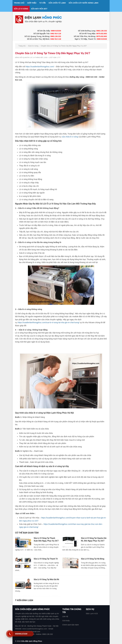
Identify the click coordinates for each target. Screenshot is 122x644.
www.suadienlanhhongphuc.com (35, 629)
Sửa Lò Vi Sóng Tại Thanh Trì (46, 559)
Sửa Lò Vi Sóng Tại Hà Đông (93, 559)
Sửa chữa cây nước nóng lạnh (83, 3)
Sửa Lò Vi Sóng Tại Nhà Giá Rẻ (46, 579)
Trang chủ (19, 3)
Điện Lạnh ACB (92, 614)
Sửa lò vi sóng (21, 9)
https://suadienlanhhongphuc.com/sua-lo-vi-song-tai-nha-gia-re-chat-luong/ (48, 322)
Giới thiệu (32, 3)
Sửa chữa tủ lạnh (57, 3)
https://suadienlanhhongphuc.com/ (40, 67)
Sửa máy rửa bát (39, 9)
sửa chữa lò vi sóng (70, 137)
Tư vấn (42, 3)
